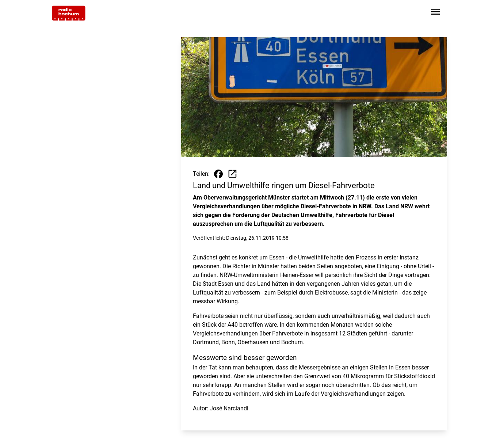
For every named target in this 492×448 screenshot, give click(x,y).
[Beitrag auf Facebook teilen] (218, 174)
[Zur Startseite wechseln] (69, 13)
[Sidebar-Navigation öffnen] (435, 13)
